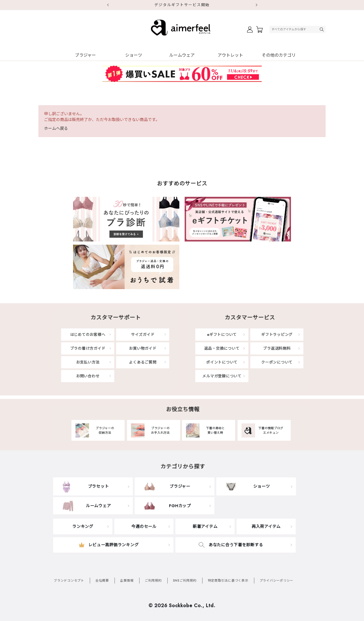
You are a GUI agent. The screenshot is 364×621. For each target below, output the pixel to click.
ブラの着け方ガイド (88, 348)
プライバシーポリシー (277, 581)
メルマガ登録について (222, 376)
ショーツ (134, 55)
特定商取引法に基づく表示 (228, 581)
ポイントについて (222, 362)
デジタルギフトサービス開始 (182, 5)
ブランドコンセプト (69, 581)
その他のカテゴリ (279, 55)
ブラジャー (85, 55)
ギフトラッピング (277, 335)
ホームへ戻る (56, 128)
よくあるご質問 (143, 362)
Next (256, 5)
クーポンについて (277, 362)
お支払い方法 (88, 362)
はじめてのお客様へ (88, 335)
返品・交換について (222, 348)
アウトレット (230, 55)
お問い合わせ (88, 376)
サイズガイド (143, 335)
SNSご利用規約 (185, 581)
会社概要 (102, 581)
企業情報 (127, 581)
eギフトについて (222, 335)
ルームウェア (182, 55)
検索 (322, 29)
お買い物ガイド (143, 348)
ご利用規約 (153, 581)
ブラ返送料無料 (277, 348)
